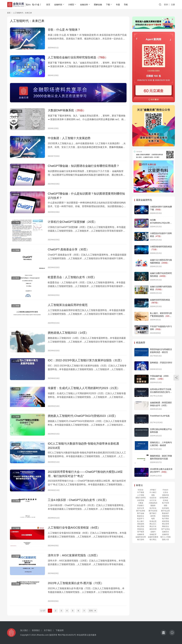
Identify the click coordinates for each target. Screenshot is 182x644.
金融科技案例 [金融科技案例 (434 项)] (153, 537)
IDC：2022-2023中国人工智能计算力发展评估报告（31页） (86, 360)
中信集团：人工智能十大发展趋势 (69, 138)
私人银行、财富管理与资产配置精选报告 (161, 316)
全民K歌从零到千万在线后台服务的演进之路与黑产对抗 (161, 392)
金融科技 (58, 5)
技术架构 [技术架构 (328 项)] (166, 508)
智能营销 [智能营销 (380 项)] (166, 516)
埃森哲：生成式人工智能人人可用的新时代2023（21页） (84, 388)
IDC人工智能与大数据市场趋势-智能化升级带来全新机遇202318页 (83, 446)
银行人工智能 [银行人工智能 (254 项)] (166, 537)
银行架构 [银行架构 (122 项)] (141, 540)
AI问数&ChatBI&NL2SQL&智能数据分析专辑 (161, 223)
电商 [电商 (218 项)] (153, 519)
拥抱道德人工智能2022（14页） (68, 333)
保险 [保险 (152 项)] (153, 495)
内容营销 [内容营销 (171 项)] (141, 500)
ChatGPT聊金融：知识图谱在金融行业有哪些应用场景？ (84, 166)
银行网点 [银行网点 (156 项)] (153, 540)
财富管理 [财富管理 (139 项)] (153, 529)
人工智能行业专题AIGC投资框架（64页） (74, 528)
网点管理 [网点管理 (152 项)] (166, 524)
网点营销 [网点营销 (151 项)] (141, 526)
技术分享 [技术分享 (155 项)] (141, 508)
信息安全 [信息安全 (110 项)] (153, 498)
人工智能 (16, 58)
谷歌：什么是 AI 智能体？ (64, 30)
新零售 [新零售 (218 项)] (153, 516)
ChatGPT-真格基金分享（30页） (68, 249)
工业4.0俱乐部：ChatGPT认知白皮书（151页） (78, 500)
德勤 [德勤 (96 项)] (166, 505)
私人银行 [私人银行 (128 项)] (141, 521)
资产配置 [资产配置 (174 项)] (141, 532)
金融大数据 (17, 111)
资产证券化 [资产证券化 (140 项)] (166, 529)
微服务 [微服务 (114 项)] (153, 505)
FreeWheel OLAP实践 (160, 416)
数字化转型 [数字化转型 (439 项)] (153, 511)
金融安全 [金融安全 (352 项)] (166, 532)
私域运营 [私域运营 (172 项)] (153, 521)
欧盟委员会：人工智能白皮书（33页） (72, 277)
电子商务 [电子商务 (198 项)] (166, 519)
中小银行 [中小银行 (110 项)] (153, 492)
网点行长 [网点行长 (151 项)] (153, 526)
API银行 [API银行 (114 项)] (153, 490)
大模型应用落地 (18, 30)
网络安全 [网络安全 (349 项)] (166, 526)
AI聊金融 (16, 167)
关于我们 (48, 630)
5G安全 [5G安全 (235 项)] (141, 490)
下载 (108, 5)
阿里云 (85, 635)
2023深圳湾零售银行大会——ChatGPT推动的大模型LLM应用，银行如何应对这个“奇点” (85, 474)
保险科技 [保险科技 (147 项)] (166, 495)
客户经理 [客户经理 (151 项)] (166, 503)
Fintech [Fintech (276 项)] (165, 490)
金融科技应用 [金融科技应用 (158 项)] (141, 537)
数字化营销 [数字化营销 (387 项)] (141, 511)
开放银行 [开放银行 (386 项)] (141, 505)
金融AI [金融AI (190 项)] (153, 532)
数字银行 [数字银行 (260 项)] (153, 513)
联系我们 (36, 630)
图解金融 (98, 5)
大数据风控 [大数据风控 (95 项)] (153, 503)
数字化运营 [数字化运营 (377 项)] (166, 511)
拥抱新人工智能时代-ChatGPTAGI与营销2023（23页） (83, 416)
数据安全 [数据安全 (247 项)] (141, 516)
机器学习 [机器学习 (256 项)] (141, 519)
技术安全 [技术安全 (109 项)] (153, 508)
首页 (48, 5)
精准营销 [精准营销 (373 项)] (166, 521)
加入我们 (24, 630)
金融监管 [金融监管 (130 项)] (153, 534)
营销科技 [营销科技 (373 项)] (141, 529)
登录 (166, 5)
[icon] (164, 633)
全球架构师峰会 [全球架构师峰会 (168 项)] (166, 498)
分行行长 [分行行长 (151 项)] (153, 500)
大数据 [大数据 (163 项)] (141, 503)
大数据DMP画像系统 (67, 110)
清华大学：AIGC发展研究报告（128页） (74, 555)
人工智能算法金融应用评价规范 (68, 305)
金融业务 (84, 5)
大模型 (71, 5)
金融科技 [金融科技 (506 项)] (166, 534)
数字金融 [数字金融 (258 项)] (141, 513)
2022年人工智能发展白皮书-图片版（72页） (76, 583)
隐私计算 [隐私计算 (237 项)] (166, 540)
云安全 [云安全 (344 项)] (166, 492)
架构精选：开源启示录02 (161, 363)
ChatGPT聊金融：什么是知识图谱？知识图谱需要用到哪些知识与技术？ (86, 196)
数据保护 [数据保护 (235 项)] (166, 513)
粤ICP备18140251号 (67, 635)
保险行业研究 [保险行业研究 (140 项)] (141, 498)
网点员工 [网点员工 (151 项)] (153, 524)
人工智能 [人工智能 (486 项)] (141, 495)
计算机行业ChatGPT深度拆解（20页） (72, 222)
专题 (118, 5)
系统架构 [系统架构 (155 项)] (141, 524)
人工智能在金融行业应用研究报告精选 (78, 57)
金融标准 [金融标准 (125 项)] (141, 534)
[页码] (95, 611)
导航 (126, 5)
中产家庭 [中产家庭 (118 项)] (141, 492)
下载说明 (60, 630)
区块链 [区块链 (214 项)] (166, 500)
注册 (173, 5)
